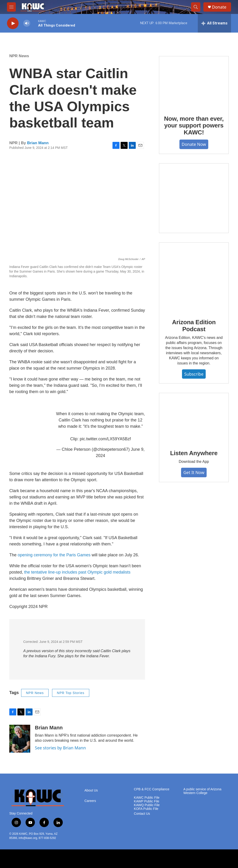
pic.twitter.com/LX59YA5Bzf (105, 439)
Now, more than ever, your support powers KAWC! (194, 126)
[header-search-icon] (196, 7)
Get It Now (194, 472)
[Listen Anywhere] (194, 418)
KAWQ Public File (147, 805)
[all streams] (214, 23)
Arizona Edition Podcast (194, 326)
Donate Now (194, 144)
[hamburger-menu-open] (11, 7)
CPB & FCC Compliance (152, 789)
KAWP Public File (147, 801)
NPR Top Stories (71, 693)
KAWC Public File (147, 798)
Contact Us (142, 814)
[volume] (27, 23)
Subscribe (194, 374)
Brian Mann (38, 143)
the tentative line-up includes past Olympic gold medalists (77, 572)
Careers (90, 801)
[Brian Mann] (20, 739)
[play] (13, 23)
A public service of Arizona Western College (202, 791)
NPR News (19, 56)
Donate (219, 7)
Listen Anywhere (194, 453)
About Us (91, 790)
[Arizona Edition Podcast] (194, 277)
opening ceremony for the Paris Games (54, 555)
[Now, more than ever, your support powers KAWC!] (194, 82)
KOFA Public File (146, 809)
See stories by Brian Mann (60, 748)
